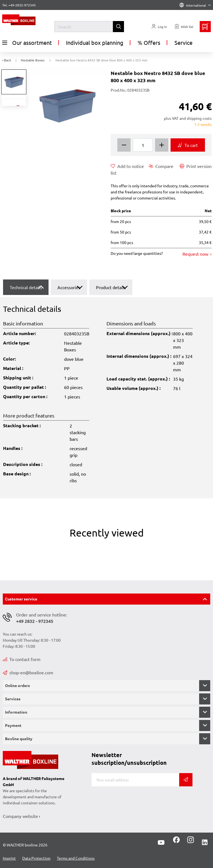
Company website (20, 816)
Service (183, 42)
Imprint (9, 858)
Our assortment (27, 43)
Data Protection (36, 858)
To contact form (22, 659)
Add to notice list (127, 169)
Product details (111, 287)
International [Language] (195, 5)
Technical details (26, 287)
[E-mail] (135, 780)
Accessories (69, 287)
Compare (161, 166)
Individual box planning (95, 42)
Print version (196, 166)
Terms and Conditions (76, 858)
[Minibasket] (205, 27)
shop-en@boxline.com (28, 672)
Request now (196, 254)
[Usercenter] (159, 27)
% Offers (149, 42)
